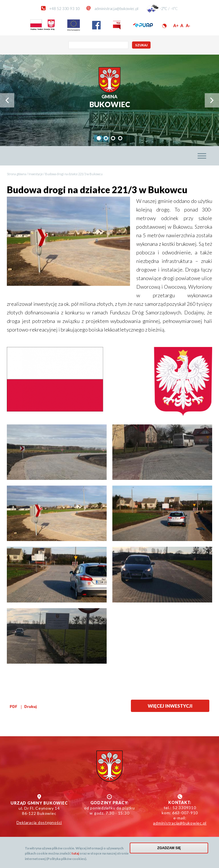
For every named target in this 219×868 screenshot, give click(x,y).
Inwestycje (36, 174)
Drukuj (31, 707)
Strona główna (17, 174)
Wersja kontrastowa (164, 26)
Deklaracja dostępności (39, 822)
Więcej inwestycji (170, 706)
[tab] (99, 138)
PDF (14, 707)
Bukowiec (110, 101)
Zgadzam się (169, 848)
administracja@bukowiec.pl (116, 9)
